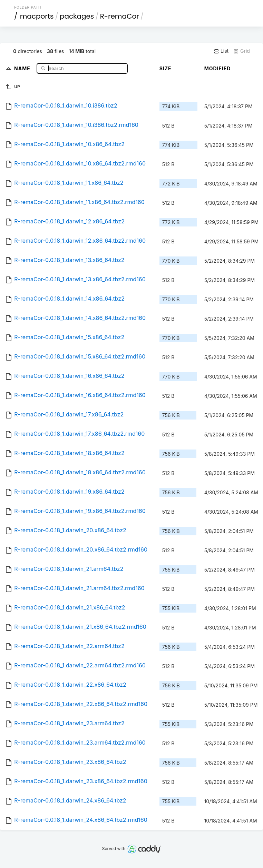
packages (77, 16)
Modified (218, 68)
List (221, 51)
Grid (242, 51)
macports (37, 16)
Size (165, 68)
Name (23, 68)
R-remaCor (120, 16)
